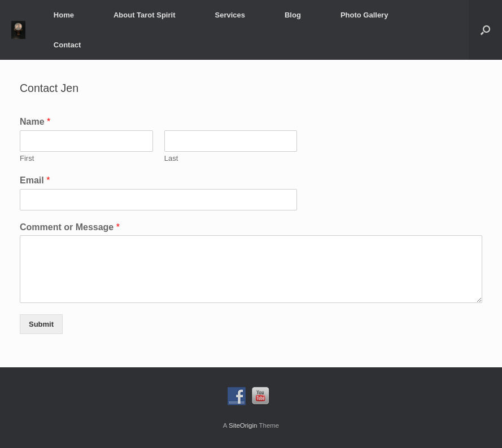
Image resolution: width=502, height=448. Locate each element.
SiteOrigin (243, 425)
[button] (485, 30)
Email (35, 180)
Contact (67, 45)
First (27, 158)
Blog (293, 15)
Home (64, 15)
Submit (41, 324)
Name (35, 122)
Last (171, 158)
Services (230, 15)
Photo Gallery (365, 15)
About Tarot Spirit (145, 15)
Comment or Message (70, 227)
